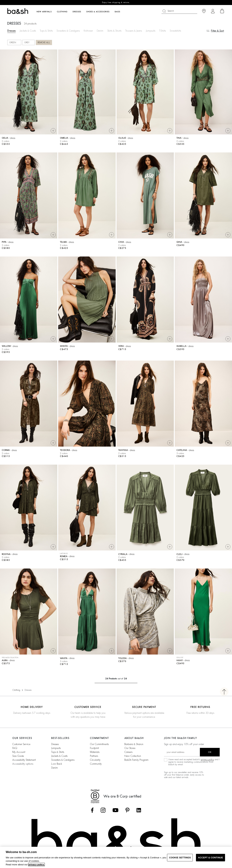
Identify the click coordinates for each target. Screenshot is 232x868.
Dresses (12, 31)
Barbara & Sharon (134, 744)
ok (210, 752)
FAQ (15, 748)
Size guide (18, 756)
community (96, 764)
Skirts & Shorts (114, 31)
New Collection (133, 756)
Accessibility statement (24, 760)
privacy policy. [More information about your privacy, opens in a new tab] (36, 865)
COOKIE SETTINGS (180, 858)
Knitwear (88, 31)
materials (95, 752)
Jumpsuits (151, 31)
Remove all (44, 42)
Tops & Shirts (46, 31)
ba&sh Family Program (136, 760)
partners (94, 756)
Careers (128, 752)
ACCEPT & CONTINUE (210, 858)
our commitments (99, 744)
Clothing (16, 690)
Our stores (130, 748)
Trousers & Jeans (134, 31)
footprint (94, 748)
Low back (57, 764)
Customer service (21, 744)
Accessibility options (23, 764)
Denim (100, 31)
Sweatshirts (175, 31)
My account (19, 752)
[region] (116, 857)
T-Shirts (162, 31)
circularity (95, 760)
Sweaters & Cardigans (68, 31)
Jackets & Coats (28, 31)
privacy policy (207, 759)
